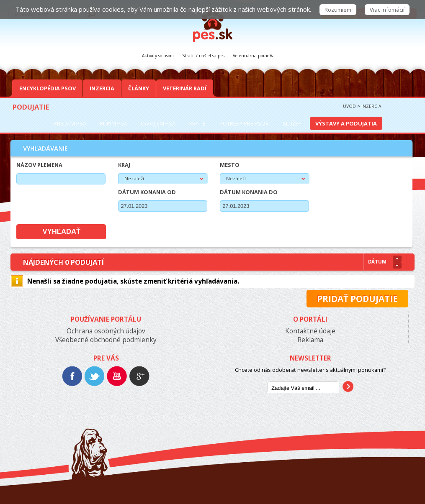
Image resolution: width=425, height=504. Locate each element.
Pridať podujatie (357, 299)
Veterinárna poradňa (254, 56)
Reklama (310, 340)
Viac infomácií (387, 10)
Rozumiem (338, 10)
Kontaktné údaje (310, 331)
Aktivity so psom (158, 56)
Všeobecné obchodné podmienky (106, 340)
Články (139, 88)
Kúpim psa (114, 123)
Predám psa (70, 123)
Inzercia (102, 88)
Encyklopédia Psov (48, 88)
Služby (292, 123)
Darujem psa (158, 123)
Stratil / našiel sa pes (203, 56)
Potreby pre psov (244, 123)
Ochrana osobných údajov (106, 331)
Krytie (197, 123)
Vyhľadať (62, 232)
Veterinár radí (185, 88)
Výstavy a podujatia (346, 123)
